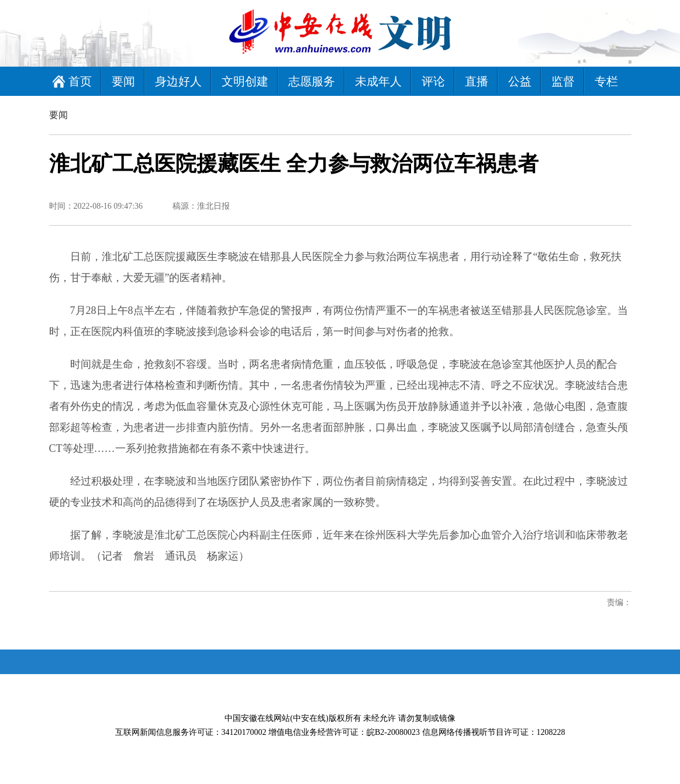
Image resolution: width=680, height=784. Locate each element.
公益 (520, 81)
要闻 (123, 81)
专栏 (606, 81)
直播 (477, 81)
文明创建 (245, 81)
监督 (563, 81)
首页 (80, 81)
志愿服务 (312, 81)
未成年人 (378, 81)
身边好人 (178, 81)
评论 (433, 81)
